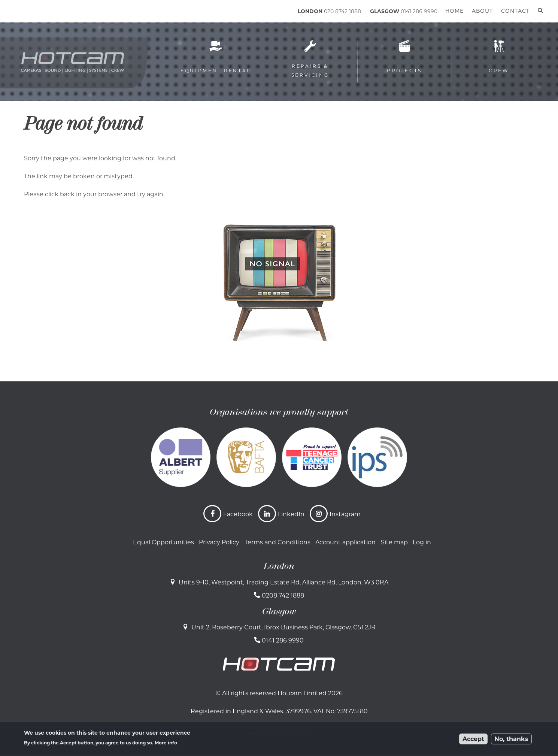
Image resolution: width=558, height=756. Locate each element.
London (279, 566)
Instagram (345, 514)
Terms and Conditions (278, 542)
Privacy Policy (219, 542)
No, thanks (511, 739)
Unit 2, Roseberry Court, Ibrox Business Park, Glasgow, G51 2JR (283, 627)
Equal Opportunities (163, 542)
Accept (473, 739)
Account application (345, 542)
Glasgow (279, 611)
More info (166, 743)
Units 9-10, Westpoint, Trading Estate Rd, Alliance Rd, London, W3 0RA (283, 582)
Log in (422, 542)
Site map (394, 542)
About (482, 11)
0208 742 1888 (283, 595)
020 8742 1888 (342, 11)
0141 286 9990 (419, 11)
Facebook (238, 514)
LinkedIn (291, 514)
